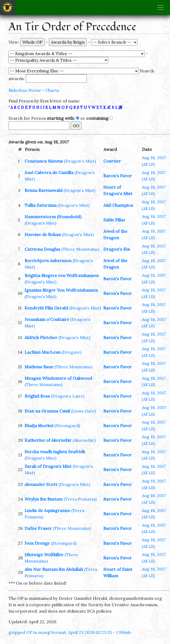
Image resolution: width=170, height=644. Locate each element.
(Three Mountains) (80, 249)
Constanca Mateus (44, 161)
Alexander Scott (41, 484)
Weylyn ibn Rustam (44, 499)
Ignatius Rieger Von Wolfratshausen (61, 290)
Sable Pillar (114, 220)
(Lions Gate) (83, 411)
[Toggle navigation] (160, 7)
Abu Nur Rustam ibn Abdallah (54, 569)
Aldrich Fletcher (41, 337)
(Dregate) (72, 352)
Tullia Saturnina (41, 205)
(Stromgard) (67, 426)
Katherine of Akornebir (48, 440)
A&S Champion (118, 205)
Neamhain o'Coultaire (47, 319)
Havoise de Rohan (43, 234)
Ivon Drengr (37, 543)
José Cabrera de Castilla (49, 172)
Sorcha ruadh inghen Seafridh (55, 452)
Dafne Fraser (38, 528)
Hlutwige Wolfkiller (44, 555)
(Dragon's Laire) (68, 396)
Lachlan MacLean (43, 352)
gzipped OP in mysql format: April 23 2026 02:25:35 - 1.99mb (70, 632)
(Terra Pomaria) (80, 499)
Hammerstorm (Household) (53, 217)
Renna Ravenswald (44, 190)
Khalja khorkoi (39, 426)
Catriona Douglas (42, 249)
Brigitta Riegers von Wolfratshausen (62, 275)
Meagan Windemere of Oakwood (58, 378)
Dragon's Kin (117, 249)
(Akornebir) (84, 440)
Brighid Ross (37, 396)
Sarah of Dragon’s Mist (48, 466)
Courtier (112, 161)
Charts (52, 90)
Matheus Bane (39, 367)
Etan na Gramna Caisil (47, 411)
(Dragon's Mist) (80, 161)
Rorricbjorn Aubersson (48, 261)
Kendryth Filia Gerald (46, 308)
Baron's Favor (118, 176)
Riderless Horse (25, 90)
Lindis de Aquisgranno (47, 510)
